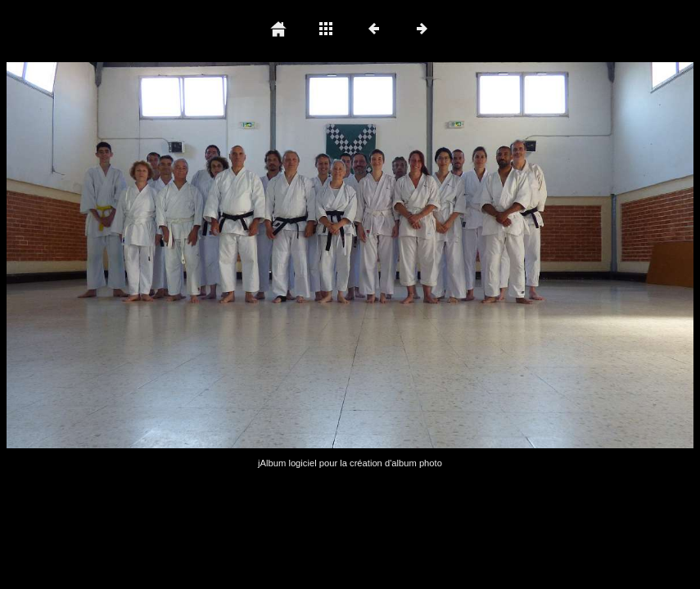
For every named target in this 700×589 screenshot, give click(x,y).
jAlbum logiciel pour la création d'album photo (350, 463)
